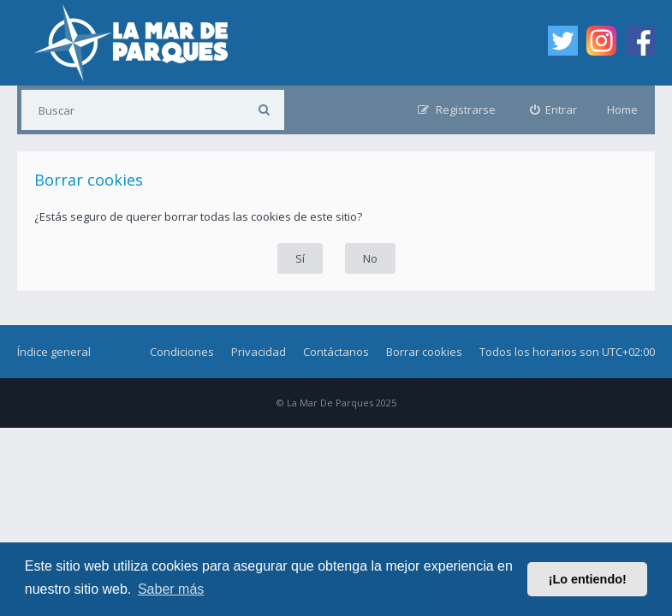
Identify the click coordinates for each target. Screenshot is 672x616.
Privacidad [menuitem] (259, 352)
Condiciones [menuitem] (182, 352)
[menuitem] (554, 110)
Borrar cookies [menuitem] (424, 352)
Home (622, 110)
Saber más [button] (171, 589)
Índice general (54, 352)
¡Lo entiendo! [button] (588, 579)
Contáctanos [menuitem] (336, 352)
